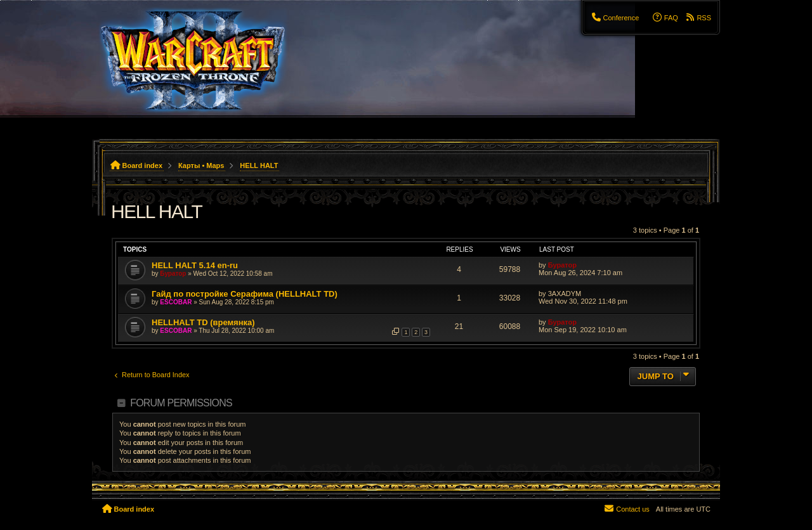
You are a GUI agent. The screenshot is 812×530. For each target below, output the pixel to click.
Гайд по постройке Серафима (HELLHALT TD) (245, 294)
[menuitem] (615, 18)
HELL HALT (156, 211)
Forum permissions (181, 403)
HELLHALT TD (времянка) (203, 322)
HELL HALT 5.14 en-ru (195, 265)
